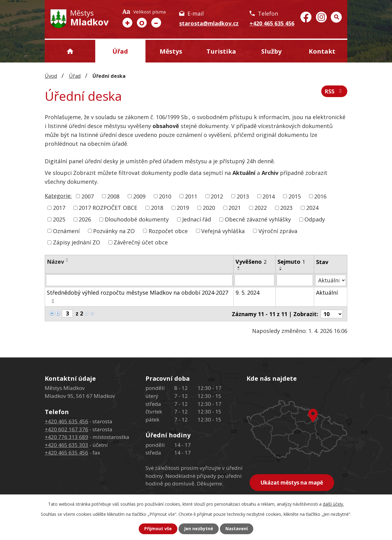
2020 (209, 208)
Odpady (315, 219)
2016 (320, 196)
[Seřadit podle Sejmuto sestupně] (281, 270)
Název (55, 262)
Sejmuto (291, 262)
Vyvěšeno (251, 262)
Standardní (142, 23)
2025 (59, 219)
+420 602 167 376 (66, 429)
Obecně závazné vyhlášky (258, 219)
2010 (165, 196)
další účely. (333, 504)
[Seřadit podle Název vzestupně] (67, 259)
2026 (85, 219)
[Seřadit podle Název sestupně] (67, 261)
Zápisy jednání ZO (77, 242)
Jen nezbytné (199, 529)
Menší (156, 23)
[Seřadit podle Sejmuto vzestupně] (281, 267)
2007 (88, 196)
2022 (261, 208)
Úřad (120, 51)
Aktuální (327, 293)
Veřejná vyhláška (223, 231)
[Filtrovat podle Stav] (331, 280)
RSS (334, 92)
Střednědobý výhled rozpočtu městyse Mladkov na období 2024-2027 (138, 296)
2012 (217, 196)
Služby (271, 51)
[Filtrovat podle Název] (139, 280)
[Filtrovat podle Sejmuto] (295, 280)
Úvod (70, 51)
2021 (235, 208)
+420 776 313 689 (66, 437)
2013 (243, 196)
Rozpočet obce (168, 231)
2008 (113, 196)
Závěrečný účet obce (141, 242)
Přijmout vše (158, 529)
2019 (183, 208)
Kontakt (322, 51)
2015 (295, 196)
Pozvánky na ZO (114, 231)
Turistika (221, 51)
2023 (286, 208)
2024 (312, 208)
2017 (59, 208)
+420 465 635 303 (66, 445)
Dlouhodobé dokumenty (137, 219)
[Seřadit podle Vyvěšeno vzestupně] (239, 267)
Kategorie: (58, 196)
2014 (269, 196)
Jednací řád (197, 219)
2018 (157, 208)
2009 (139, 196)
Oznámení (66, 231)
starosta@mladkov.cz (209, 23)
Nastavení (237, 529)
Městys (171, 51)
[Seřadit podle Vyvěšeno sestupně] (239, 270)
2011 (191, 196)
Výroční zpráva (278, 231)
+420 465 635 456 (272, 23)
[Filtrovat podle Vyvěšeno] (255, 280)
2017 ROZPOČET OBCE (108, 208)
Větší (127, 23)
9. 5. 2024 (248, 293)
